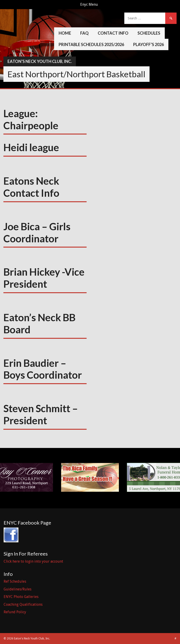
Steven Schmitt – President (41, 414)
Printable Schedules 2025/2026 (91, 44)
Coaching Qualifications (23, 604)
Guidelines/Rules (17, 589)
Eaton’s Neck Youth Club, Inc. (40, 61)
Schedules (149, 33)
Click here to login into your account (33, 561)
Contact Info (113, 33)
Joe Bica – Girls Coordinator (37, 232)
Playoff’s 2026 (149, 44)
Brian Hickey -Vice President (44, 278)
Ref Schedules (15, 581)
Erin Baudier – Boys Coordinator (43, 369)
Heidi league (31, 147)
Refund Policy (15, 612)
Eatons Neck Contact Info (31, 187)
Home (65, 33)
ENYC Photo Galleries (21, 597)
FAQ (84, 33)
